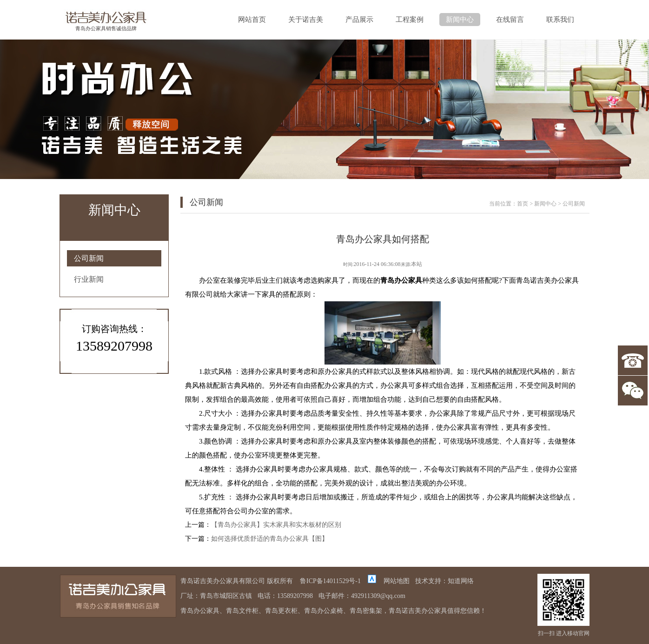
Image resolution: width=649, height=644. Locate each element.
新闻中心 (460, 20)
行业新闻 (89, 279)
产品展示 (359, 20)
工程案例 (410, 20)
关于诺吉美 (306, 20)
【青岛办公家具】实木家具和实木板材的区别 (276, 525)
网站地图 (397, 581)
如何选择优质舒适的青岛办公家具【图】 (270, 539)
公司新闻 (89, 258)
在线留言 (510, 20)
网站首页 (252, 20)
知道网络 (461, 581)
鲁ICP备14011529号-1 (330, 581)
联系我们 (560, 20)
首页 (523, 204)
